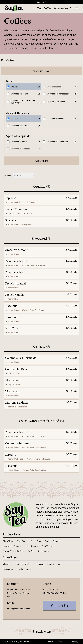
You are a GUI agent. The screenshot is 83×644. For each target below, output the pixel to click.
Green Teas (36, 541)
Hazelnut (11, 306)
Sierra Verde (13, 220)
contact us (59, 606)
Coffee (47, 8)
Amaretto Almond (17, 250)
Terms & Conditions (55, 642)
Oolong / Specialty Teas (13, 551)
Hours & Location (23, 564)
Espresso (11, 198)
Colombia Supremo (18, 444)
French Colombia (16, 209)
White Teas (22, 541)
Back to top (41, 631)
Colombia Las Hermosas (21, 358)
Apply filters (41, 161)
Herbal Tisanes (31, 546)
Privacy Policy (72, 642)
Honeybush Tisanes (12, 546)
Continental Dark (16, 369)
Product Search (24, 569)
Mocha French (14, 380)
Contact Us (8, 569)
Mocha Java (12, 392)
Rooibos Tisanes (52, 541)
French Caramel (15, 284)
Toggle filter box (41, 71)
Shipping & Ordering (45, 564)
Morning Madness (17, 403)
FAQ (60, 564)
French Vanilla (14, 295)
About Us (7, 564)
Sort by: (19, 176)
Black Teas (8, 541)
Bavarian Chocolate (18, 261)
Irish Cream (13, 328)
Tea (40, 8)
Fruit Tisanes (48, 546)
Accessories (61, 8)
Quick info (41, 2)
